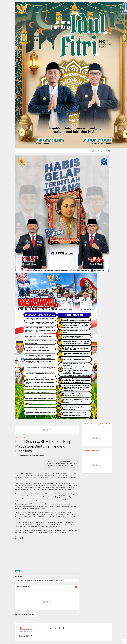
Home (17, 437)
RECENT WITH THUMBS (91, 451)
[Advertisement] (47, 555)
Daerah (24, 437)
